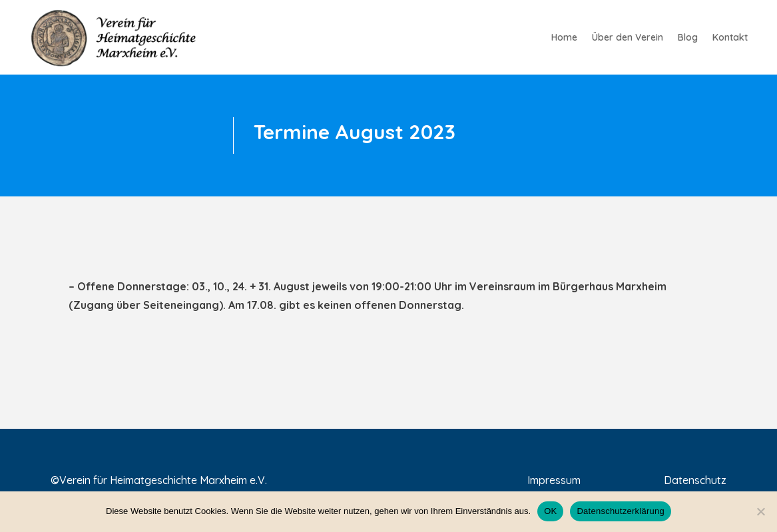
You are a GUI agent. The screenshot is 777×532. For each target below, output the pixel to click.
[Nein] (760, 511)
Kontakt (730, 38)
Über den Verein (628, 38)
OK (550, 511)
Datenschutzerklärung (620, 511)
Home (564, 38)
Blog (688, 38)
